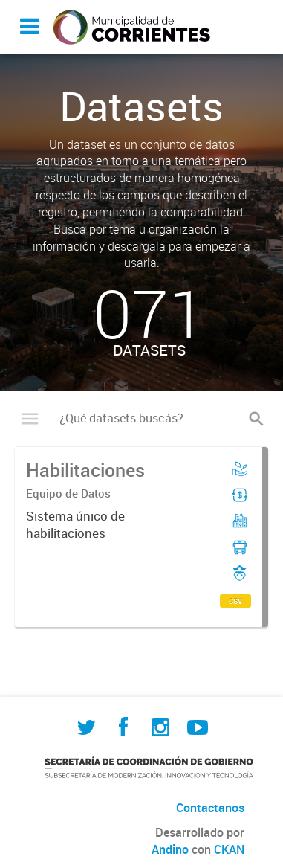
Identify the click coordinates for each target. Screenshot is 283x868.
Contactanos (210, 808)
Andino (170, 849)
